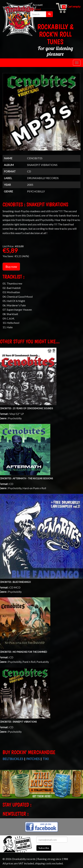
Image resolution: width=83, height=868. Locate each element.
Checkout (35, 9)
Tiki (46, 759)
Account (38, 5)
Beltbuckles (13, 759)
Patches (33, 759)
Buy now (11, 267)
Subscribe (44, 848)
